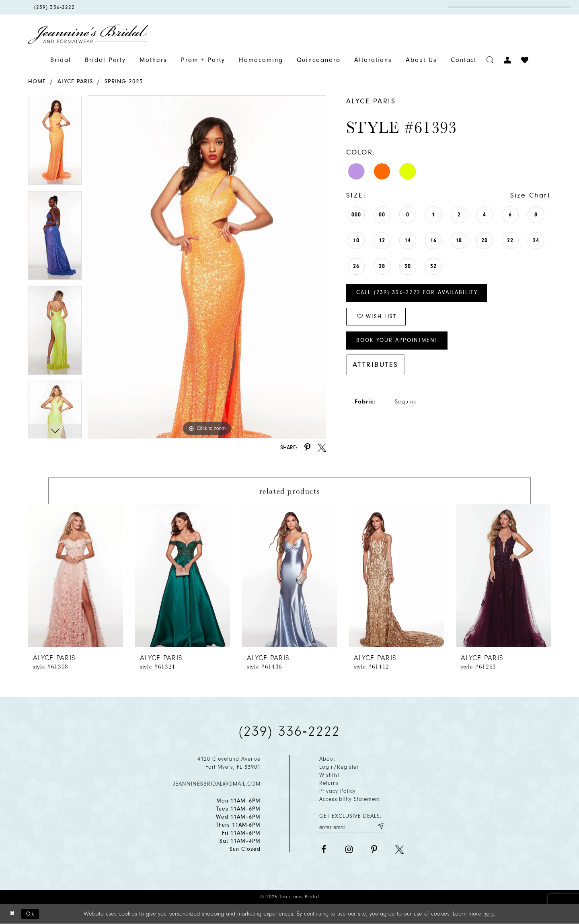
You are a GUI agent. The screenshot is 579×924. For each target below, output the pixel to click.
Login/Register (339, 767)
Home (37, 81)
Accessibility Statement (350, 799)
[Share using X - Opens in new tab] (322, 448)
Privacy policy (338, 791)
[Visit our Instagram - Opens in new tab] (349, 849)
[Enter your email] (353, 826)
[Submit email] (380, 826)
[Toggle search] (490, 60)
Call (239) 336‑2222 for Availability (418, 293)
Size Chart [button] (530, 195)
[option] (55, 143)
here (489, 914)
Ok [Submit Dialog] (31, 914)
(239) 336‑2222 (289, 731)
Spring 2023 (124, 81)
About (327, 759)
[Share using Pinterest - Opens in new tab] (307, 448)
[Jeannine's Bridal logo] (88, 34)
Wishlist (330, 775)
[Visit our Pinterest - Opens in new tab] (374, 849)
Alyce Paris (75, 81)
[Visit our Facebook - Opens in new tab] (323, 849)
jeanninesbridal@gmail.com (217, 784)
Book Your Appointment (398, 341)
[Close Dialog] (12, 914)
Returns (329, 783)
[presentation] (76, 575)
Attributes (376, 365)
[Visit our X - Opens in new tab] (399, 849)
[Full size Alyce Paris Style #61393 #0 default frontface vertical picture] (207, 267)
